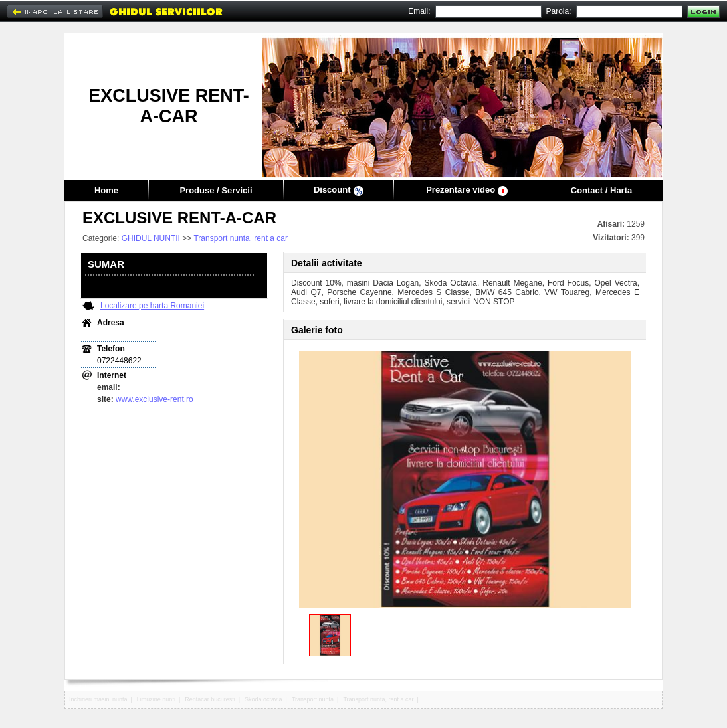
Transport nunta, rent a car (241, 238)
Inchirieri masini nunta (98, 699)
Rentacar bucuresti (210, 699)
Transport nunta (313, 699)
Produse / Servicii (216, 190)
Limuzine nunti (156, 699)
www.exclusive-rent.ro (155, 399)
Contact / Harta (601, 190)
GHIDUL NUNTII (151, 238)
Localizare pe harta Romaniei (152, 306)
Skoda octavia (263, 699)
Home (106, 190)
